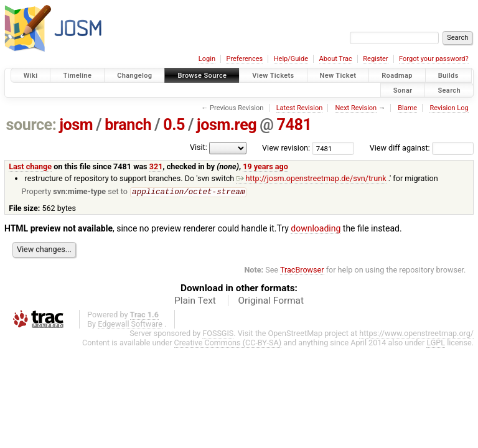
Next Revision (356, 108)
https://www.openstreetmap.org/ (416, 334)
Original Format (271, 301)
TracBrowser (302, 270)
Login (207, 59)
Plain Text (195, 301)
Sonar (403, 90)
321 (156, 166)
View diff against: (422, 148)
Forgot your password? (434, 59)
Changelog (134, 76)
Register (375, 59)
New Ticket (338, 76)
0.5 (174, 125)
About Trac (336, 59)
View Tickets (273, 76)
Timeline (77, 76)
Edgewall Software (130, 324)
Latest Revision (300, 108)
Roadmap (397, 76)
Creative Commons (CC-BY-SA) (228, 343)
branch (128, 125)
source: (31, 125)
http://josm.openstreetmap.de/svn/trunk (311, 178)
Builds (448, 76)
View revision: (286, 148)
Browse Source (202, 76)
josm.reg (227, 125)
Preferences (244, 59)
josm (76, 125)
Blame (407, 108)
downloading (316, 229)
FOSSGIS (218, 334)
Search (449, 90)
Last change (30, 166)
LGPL (436, 343)
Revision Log (449, 108)
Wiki (31, 76)
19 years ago (265, 166)
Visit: (199, 147)
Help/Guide (291, 59)
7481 (294, 125)
